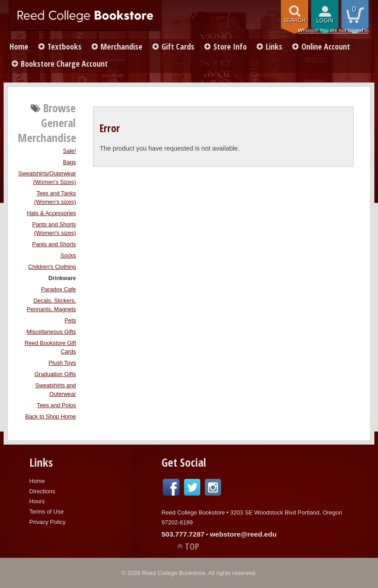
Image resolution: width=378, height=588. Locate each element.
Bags (70, 162)
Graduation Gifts (55, 374)
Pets (70, 321)
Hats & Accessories (51, 213)
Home (19, 46)
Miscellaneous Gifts (51, 332)
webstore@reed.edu (243, 534)
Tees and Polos (57, 405)
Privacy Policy (48, 522)
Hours (37, 501)
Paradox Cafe (58, 289)
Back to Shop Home (51, 417)
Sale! (70, 151)
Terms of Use (46, 512)
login (325, 21)
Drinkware (62, 278)
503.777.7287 (183, 534)
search (295, 20)
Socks (68, 256)
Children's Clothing (52, 267)
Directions (42, 491)
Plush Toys (62, 363)
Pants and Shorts (54, 244)
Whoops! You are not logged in (333, 30)
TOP (192, 546)
